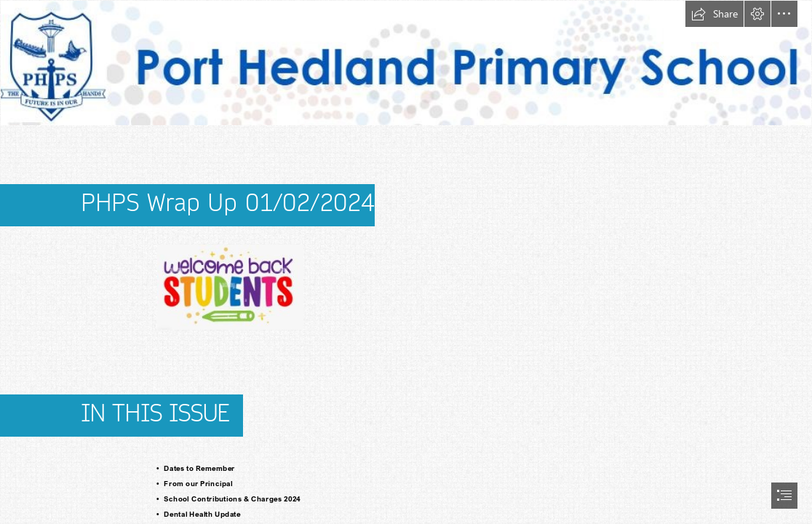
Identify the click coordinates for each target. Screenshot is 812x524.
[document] (406, 262)
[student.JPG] (230, 286)
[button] (715, 14)
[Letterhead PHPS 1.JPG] (406, 63)
